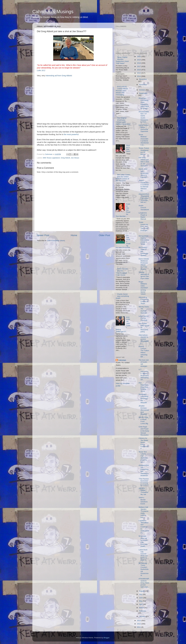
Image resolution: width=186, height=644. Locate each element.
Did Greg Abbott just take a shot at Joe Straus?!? (144, 162)
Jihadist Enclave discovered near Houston (144, 410)
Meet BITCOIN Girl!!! (128, 148)
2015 (139, 73)
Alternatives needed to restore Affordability (144, 339)
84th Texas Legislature (51, 158)
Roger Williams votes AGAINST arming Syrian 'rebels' (143, 288)
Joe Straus (75, 158)
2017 (139, 66)
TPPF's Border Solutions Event (143, 501)
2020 (139, 57)
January (142, 616)
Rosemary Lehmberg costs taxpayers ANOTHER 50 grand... (144, 103)
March (142, 608)
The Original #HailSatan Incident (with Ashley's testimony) (123, 121)
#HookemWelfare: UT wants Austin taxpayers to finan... (144, 117)
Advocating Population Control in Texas (144, 300)
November (143, 85)
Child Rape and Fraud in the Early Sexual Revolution (144, 431)
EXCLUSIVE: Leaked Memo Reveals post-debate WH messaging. (122, 91)
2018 (139, 63)
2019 (139, 60)
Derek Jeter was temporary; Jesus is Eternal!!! (144, 173)
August (142, 591)
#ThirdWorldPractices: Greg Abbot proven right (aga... (144, 583)
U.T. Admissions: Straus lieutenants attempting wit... (144, 375)
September (143, 93)
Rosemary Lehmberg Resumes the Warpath (143, 398)
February (143, 611)
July (141, 594)
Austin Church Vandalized (144, 208)
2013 (139, 621)
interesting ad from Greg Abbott (59, 76)
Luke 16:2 (41, 70)
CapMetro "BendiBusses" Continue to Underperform (144, 527)
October (142, 90)
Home (74, 235)
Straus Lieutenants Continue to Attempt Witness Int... (144, 186)
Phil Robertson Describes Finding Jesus (143, 387)
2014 (139, 76)
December (143, 79)
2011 (139, 627)
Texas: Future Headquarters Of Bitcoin (144, 151)
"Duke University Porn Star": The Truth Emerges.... (144, 227)
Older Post (104, 235)
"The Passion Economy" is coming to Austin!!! (144, 482)
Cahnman (122, 360)
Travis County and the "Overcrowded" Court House (122, 272)
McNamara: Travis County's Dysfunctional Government (144, 569)
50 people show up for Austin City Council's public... (143, 541)
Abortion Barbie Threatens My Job (143, 491)
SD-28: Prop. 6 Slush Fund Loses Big (144, 420)
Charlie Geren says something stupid (122, 296)
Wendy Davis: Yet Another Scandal (144, 310)
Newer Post (43, 235)
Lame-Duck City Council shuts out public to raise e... (143, 555)
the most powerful (71, 134)
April (141, 604)
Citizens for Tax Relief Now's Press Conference (143, 443)
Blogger (107, 638)
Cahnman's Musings (53, 12)
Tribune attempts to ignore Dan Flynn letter (144, 275)
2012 (139, 624)
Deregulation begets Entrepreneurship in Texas (144, 240)
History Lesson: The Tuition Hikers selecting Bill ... (144, 352)
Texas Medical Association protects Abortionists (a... (144, 140)
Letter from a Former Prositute (143, 318)
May (141, 601)
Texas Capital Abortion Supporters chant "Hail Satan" (122, 60)
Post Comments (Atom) (56, 241)
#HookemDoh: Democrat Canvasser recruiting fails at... (144, 198)
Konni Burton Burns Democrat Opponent (144, 128)
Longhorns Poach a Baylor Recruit (143, 216)
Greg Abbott (65, 158)
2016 (139, 70)
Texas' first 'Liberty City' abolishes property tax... (143, 457)
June (141, 598)
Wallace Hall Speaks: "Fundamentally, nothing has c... (143, 512)
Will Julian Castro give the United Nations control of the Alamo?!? (123, 178)
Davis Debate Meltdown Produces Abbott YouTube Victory (144, 264)
